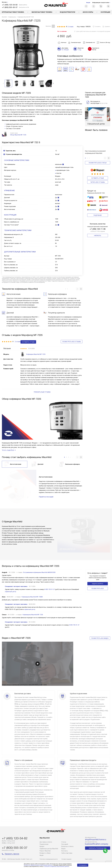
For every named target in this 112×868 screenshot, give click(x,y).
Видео (63, 849)
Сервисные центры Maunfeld (49, 849)
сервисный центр (10, 588)
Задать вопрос (98, 580)
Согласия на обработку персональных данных (56, 866)
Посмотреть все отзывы (72, 339)
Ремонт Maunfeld (45, 851)
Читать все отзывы (98, 182)
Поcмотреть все (98, 585)
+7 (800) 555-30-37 (10, 7)
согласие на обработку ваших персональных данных (38, 865)
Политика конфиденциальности (49, 859)
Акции (88, 3)
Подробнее (98, 215)
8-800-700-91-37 (50, 586)
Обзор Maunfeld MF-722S (18, 135)
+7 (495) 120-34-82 (10, 5)
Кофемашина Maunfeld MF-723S (33, 611)
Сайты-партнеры (67, 853)
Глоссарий (65, 844)
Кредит (42, 846)
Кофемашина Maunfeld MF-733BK (32, 593)
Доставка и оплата (46, 842)
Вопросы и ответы (67, 846)
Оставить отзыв (98, 178)
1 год (79, 50)
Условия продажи (66, 859)
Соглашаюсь (83, 865)
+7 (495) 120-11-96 (98, 229)
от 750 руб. (65, 50)
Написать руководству (98, 848)
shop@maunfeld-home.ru (96, 840)
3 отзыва (70, 27)
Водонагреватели (67, 12)
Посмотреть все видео (100, 635)
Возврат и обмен (45, 853)
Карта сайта (89, 859)
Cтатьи (64, 842)
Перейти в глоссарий (46, 493)
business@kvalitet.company (97, 844)
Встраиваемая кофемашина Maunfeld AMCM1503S (39, 569)
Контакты (64, 851)
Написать (98, 236)
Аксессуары (88, 12)
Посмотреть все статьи (98, 163)
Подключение (44, 844)
